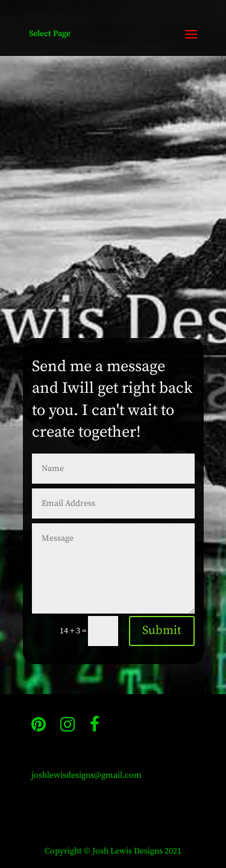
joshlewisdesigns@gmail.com (86, 775)
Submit (162, 631)
